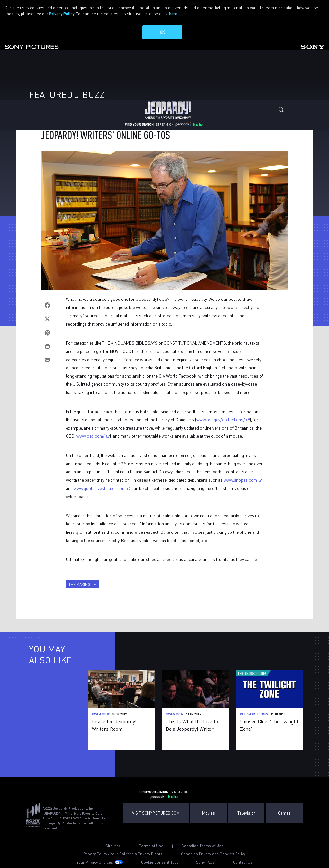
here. (174, 14)
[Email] (47, 360)
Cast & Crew (101, 714)
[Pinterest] (47, 333)
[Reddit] (47, 347)
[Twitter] (47, 319)
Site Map (113, 846)
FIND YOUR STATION (139, 124)
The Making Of (82, 584)
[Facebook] (47, 305)
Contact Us (243, 862)
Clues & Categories (254, 714)
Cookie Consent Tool (160, 862)
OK (162, 32)
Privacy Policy (62, 14)
